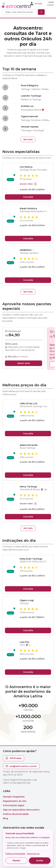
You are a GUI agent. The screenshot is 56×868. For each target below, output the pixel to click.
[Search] (20, 12)
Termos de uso (33, 854)
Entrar (38, 4)
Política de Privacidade (15, 854)
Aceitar (40, 861)
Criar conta (50, 4)
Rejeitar (16, 861)
